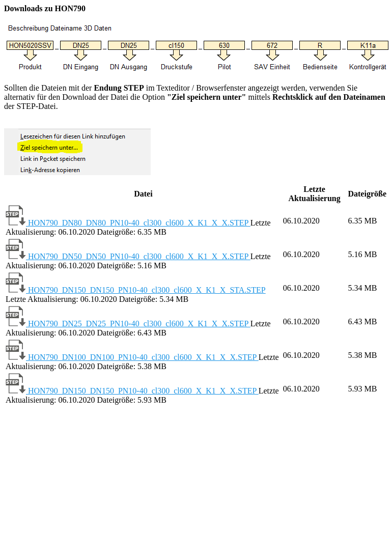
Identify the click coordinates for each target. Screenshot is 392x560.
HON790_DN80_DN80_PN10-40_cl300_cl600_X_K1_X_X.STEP (128, 223)
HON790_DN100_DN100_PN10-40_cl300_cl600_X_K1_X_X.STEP (132, 357)
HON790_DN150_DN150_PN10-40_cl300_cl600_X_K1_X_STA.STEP (136, 290)
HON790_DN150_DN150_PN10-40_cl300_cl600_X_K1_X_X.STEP (132, 391)
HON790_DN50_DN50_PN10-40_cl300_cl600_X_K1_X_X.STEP (128, 256)
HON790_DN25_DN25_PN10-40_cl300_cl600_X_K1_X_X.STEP (128, 324)
